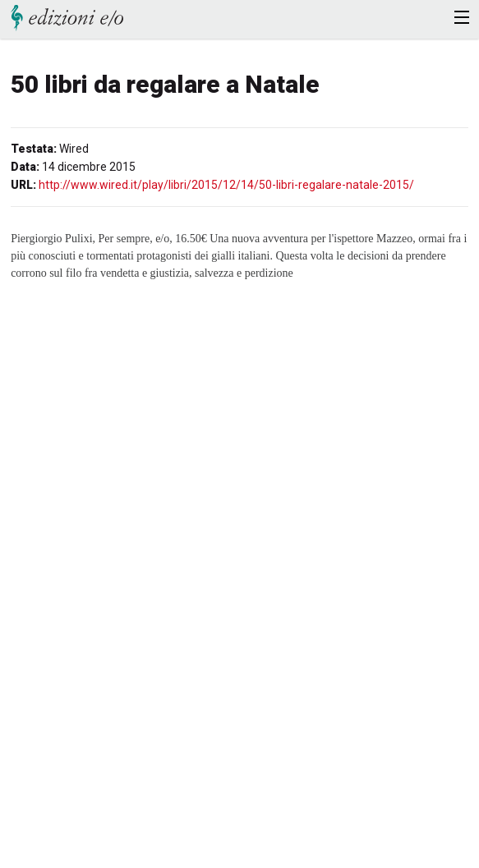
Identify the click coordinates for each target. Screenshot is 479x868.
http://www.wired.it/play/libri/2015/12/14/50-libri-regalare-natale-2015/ (226, 185)
